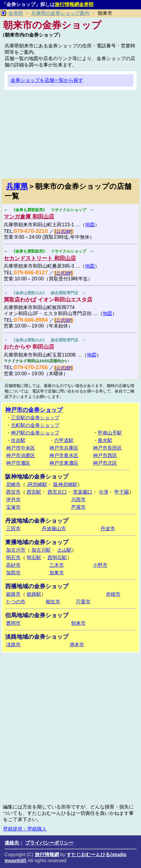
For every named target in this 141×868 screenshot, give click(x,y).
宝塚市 (13, 507)
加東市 (57, 573)
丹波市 (108, 529)
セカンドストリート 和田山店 (40, 258)
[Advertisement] (70, 137)
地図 (90, 225)
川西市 (78, 500)
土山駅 (64, 550)
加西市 (13, 573)
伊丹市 (13, 500)
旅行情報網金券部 (74, 4)
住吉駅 (18, 440)
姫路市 (13, 594)
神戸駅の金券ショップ (35, 433)
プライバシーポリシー (49, 843)
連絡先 (12, 843)
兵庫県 (17, 186)
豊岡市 (13, 623)
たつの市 (16, 602)
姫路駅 (34, 594)
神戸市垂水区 (64, 455)
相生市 (53, 602)
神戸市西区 (105, 455)
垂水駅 (105, 440)
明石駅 (34, 558)
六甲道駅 (64, 440)
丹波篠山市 (54, 529)
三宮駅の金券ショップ (35, 418)
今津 (103, 492)
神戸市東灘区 (64, 463)
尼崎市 (13, 484)
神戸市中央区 (21, 448)
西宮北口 (57, 492)
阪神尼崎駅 (65, 484)
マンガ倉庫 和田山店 (29, 217)
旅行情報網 (47, 855)
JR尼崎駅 (37, 484)
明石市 (13, 558)
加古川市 (16, 550)
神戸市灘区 (18, 463)
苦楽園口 (83, 492)
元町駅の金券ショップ (35, 425)
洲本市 (77, 645)
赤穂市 (113, 594)
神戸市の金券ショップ (34, 410)
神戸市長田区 (107, 448)
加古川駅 (41, 550)
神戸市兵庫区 (64, 448)
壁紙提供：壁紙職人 (25, 829)
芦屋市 (78, 507)
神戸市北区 (105, 463)
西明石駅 (57, 558)
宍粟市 (83, 602)
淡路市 (13, 645)
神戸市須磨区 (21, 455)
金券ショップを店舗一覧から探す (47, 80)
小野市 (100, 565)
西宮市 (13, 492)
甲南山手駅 (110, 433)
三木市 (57, 565)
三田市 (13, 529)
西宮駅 (34, 492)
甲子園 (122, 492)
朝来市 (78, 623)
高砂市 (13, 565)
